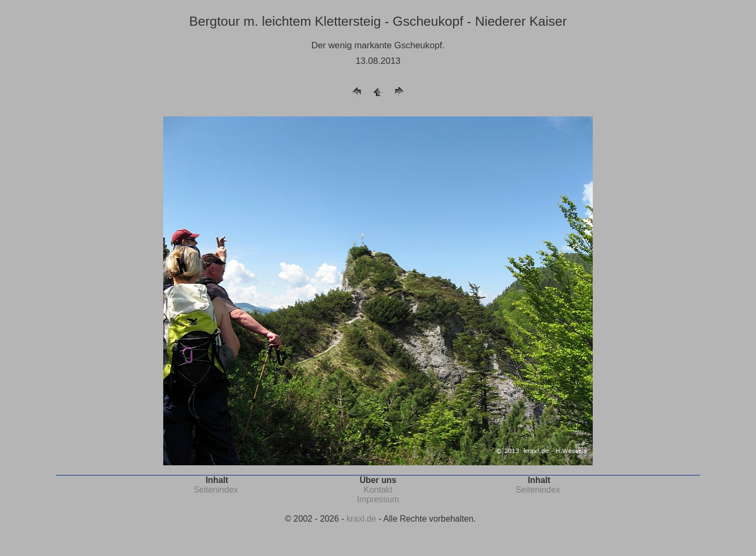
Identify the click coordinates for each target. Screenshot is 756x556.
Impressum (378, 499)
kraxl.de (361, 519)
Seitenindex (216, 490)
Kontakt (378, 490)
